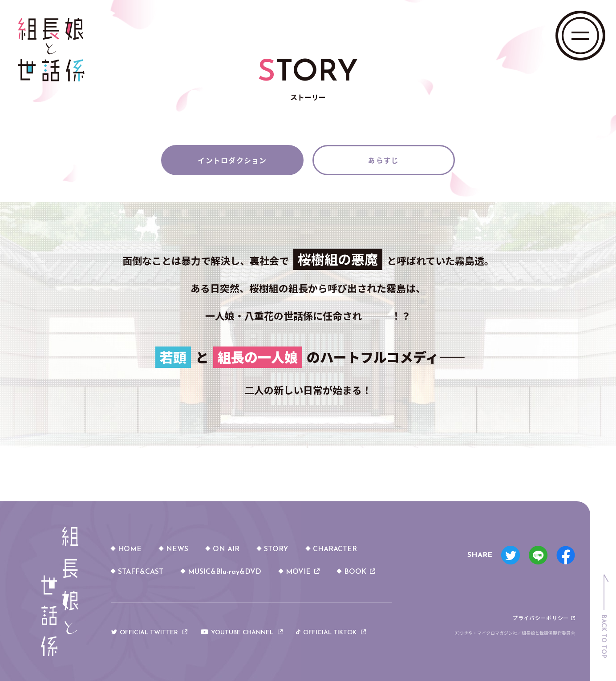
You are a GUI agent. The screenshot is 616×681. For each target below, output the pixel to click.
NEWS (177, 549)
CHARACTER (335, 549)
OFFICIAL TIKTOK (331, 633)
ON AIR (226, 549)
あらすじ (383, 160)
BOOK (360, 572)
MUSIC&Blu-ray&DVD (225, 572)
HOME (130, 549)
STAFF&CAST (141, 572)
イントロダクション (232, 160)
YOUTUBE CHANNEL (242, 633)
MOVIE (303, 572)
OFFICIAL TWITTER (149, 633)
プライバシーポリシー (544, 618)
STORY (276, 549)
